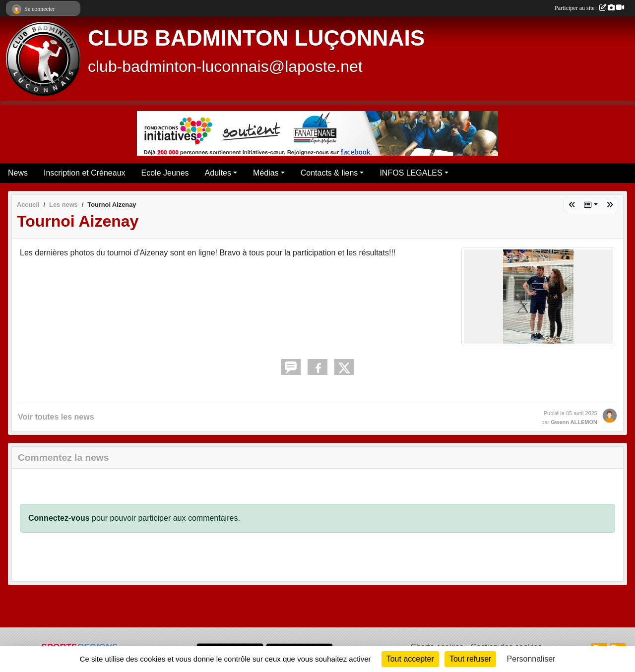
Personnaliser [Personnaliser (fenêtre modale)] (531, 659)
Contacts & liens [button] (329, 173)
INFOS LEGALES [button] (411, 173)
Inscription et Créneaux (85, 173)
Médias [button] (266, 173)
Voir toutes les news (56, 417)
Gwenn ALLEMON (574, 422)
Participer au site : (589, 8)
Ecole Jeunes (165, 173)
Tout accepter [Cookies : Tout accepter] (410, 659)
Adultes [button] (218, 173)
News (18, 173)
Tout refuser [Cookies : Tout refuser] (470, 659)
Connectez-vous (59, 518)
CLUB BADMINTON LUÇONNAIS (256, 38)
